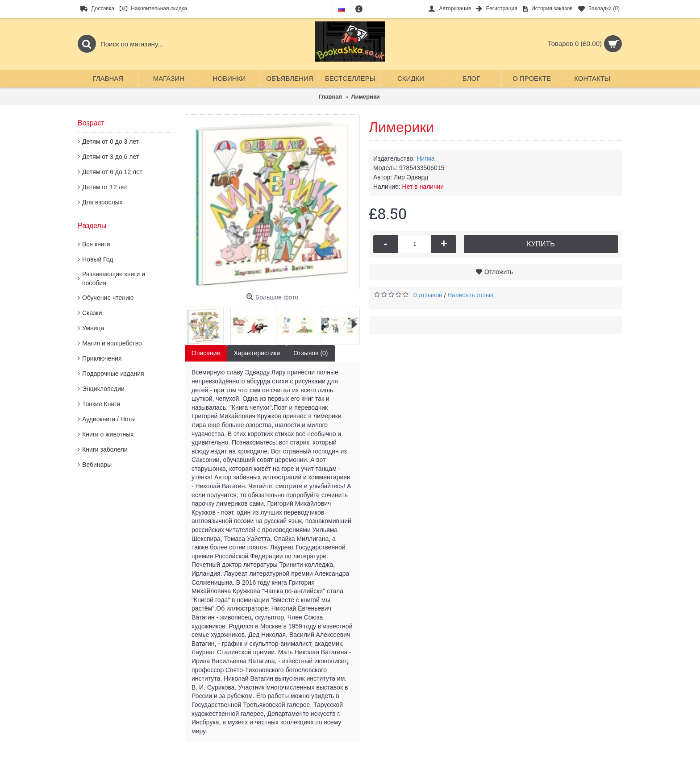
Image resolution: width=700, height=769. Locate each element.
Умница (93, 328)
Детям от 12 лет (105, 187)
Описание (206, 353)
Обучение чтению (108, 298)
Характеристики (257, 353)
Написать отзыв (470, 295)
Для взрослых (102, 202)
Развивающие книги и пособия (114, 279)
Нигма (425, 158)
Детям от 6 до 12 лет (112, 172)
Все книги (96, 244)
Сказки (92, 313)
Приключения (102, 358)
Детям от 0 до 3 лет (110, 141)
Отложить (499, 272)
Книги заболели (105, 449)
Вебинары (97, 465)
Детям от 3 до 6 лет (110, 157)
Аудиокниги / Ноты (109, 419)
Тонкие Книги (101, 404)
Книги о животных (108, 434)
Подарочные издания (113, 374)
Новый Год (98, 259)
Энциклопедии (103, 389)
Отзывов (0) (310, 353)
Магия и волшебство (112, 343)
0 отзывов (428, 295)
